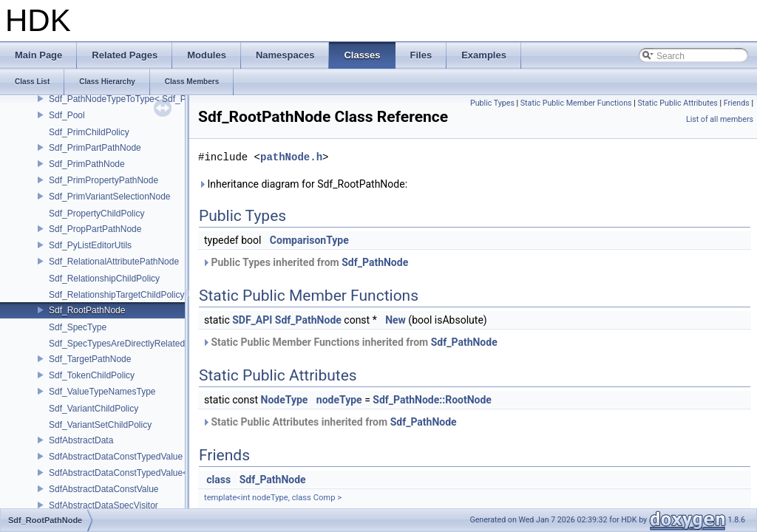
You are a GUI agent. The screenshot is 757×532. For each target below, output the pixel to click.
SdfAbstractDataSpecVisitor (103, 505)
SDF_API (252, 320)
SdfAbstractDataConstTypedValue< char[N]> (136, 473)
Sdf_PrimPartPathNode (95, 148)
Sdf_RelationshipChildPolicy (104, 279)
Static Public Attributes (677, 103)
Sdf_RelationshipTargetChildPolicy (116, 295)
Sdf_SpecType (78, 327)
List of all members (720, 119)
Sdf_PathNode (375, 262)
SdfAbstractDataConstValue (104, 489)
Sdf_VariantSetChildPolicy (100, 425)
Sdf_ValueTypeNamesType (102, 392)
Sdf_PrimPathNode (87, 164)
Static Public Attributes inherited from (329, 422)
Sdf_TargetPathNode (90, 359)
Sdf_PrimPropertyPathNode (103, 180)
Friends (737, 103)
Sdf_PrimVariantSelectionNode (110, 197)
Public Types (492, 103)
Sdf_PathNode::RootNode (432, 400)
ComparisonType (309, 240)
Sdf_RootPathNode (87, 310)
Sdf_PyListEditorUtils (90, 245)
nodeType (339, 400)
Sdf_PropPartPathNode (95, 229)
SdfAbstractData (81, 440)
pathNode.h (291, 157)
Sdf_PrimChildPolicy (89, 132)
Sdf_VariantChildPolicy (94, 409)
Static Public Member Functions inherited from (350, 342)
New (396, 320)
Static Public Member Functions (576, 103)
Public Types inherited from (305, 262)
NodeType (285, 400)
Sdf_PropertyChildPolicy (96, 214)
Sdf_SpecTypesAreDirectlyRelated (117, 344)
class (218, 480)
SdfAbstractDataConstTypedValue (116, 457)
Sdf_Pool (67, 115)
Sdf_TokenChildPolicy (92, 375)
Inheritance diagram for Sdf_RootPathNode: (303, 184)
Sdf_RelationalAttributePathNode (114, 262)
